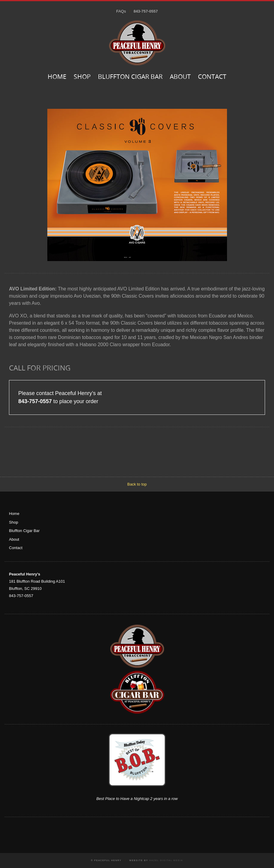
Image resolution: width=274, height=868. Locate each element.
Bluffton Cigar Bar (130, 77)
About (180, 77)
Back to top (137, 484)
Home (57, 77)
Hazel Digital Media (166, 860)
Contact (212, 77)
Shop (82, 77)
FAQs (121, 11)
